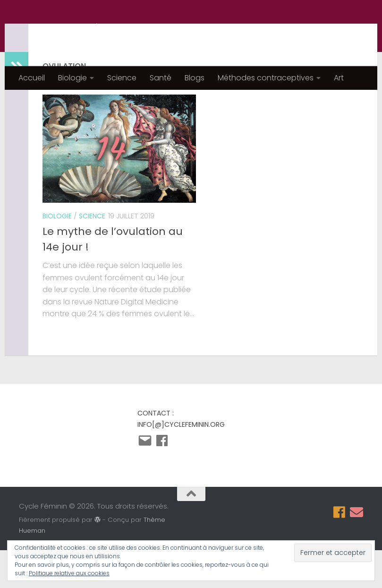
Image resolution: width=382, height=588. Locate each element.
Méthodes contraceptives (266, 78)
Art (339, 78)
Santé (161, 78)
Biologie (72, 78)
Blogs (195, 78)
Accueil (32, 78)
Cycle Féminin (88, 33)
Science (122, 78)
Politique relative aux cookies (69, 573)
